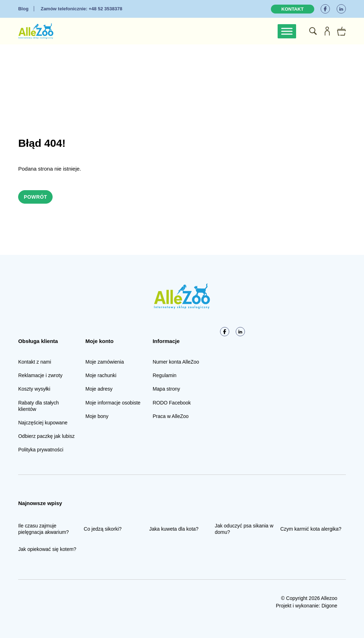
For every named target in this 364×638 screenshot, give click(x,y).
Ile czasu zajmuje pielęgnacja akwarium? (43, 529)
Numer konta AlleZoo (176, 362)
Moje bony (97, 416)
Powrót (36, 197)
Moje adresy (99, 389)
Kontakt (293, 9)
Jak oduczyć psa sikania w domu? (244, 529)
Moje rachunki (101, 375)
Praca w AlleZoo (170, 416)
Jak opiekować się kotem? (47, 549)
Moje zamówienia (105, 362)
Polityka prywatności (41, 450)
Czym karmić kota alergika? (311, 529)
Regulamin (164, 375)
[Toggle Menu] (287, 31)
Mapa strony (166, 389)
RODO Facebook (172, 403)
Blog (23, 9)
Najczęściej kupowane (43, 423)
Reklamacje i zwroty (40, 375)
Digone (329, 606)
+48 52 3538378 (81, 9)
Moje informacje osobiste (113, 403)
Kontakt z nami (35, 362)
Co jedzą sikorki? (103, 529)
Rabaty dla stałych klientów (38, 406)
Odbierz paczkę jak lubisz (46, 436)
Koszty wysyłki (34, 389)
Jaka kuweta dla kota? (174, 529)
